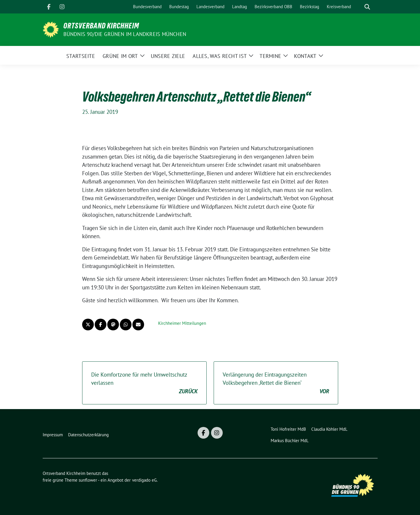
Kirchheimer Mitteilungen (182, 323)
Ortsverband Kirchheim (101, 26)
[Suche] (359, 7)
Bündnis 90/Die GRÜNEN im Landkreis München (125, 34)
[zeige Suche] (367, 7)
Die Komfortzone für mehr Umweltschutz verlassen (144, 383)
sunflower (88, 480)
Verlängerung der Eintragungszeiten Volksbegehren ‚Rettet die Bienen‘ (276, 383)
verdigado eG (144, 480)
